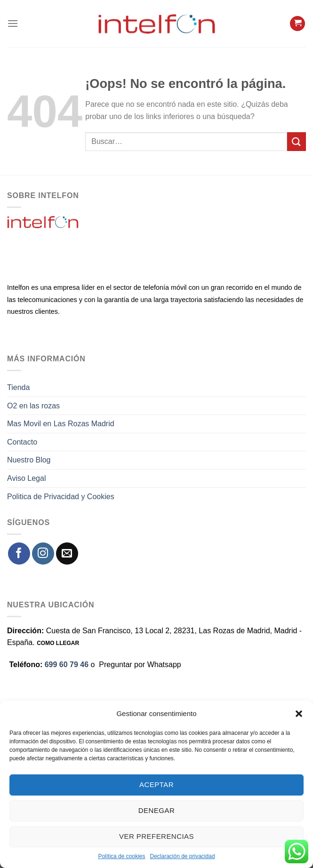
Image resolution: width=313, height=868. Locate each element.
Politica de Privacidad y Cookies (61, 497)
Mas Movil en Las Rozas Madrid (61, 424)
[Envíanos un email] (67, 553)
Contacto (22, 442)
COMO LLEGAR (58, 643)
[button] (299, 714)
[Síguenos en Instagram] (43, 553)
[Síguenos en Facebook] (19, 553)
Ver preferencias (156, 836)
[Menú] (13, 23)
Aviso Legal (26, 478)
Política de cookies (121, 856)
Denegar (156, 810)
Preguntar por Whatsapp (140, 665)
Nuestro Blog (29, 460)
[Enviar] (297, 141)
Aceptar (156, 784)
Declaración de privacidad (182, 856)
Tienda (18, 387)
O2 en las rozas (33, 406)
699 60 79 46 (67, 665)
